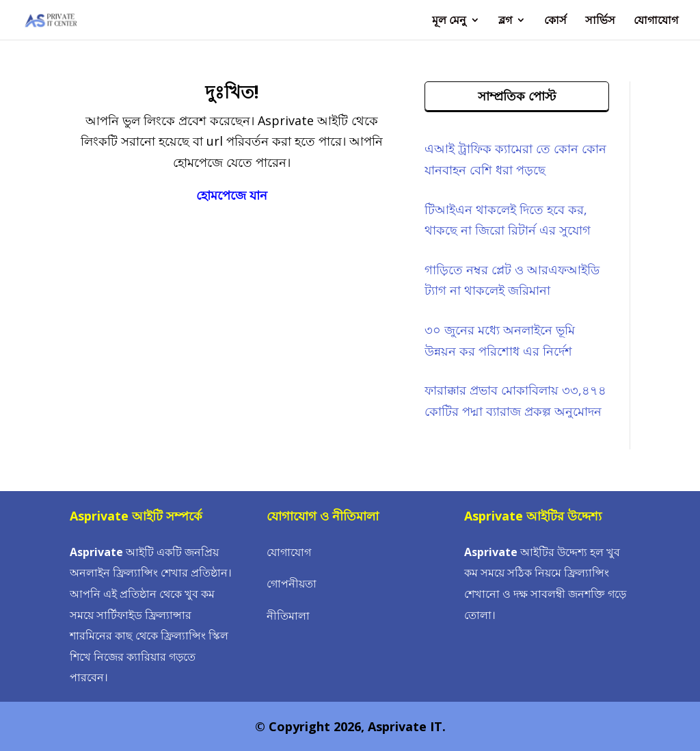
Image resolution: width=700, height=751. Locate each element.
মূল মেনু (449, 21)
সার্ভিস (600, 21)
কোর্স (555, 21)
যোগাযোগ (656, 21)
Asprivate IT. (407, 726)
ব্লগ (505, 21)
